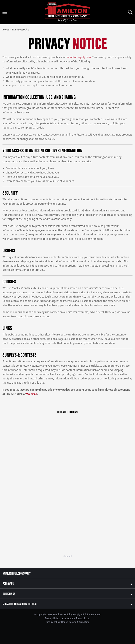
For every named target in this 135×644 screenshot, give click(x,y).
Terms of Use (83, 618)
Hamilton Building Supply (17, 573)
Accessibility (68, 618)
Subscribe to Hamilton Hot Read (20, 604)
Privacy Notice (53, 618)
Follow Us (8, 583)
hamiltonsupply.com (79, 57)
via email (32, 394)
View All (67, 557)
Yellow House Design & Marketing (71, 622)
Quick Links (9, 593)
